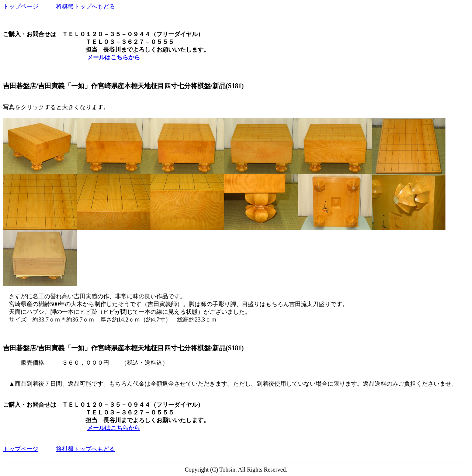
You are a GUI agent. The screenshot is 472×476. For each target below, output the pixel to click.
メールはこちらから (114, 57)
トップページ (21, 6)
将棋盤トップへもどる (86, 6)
